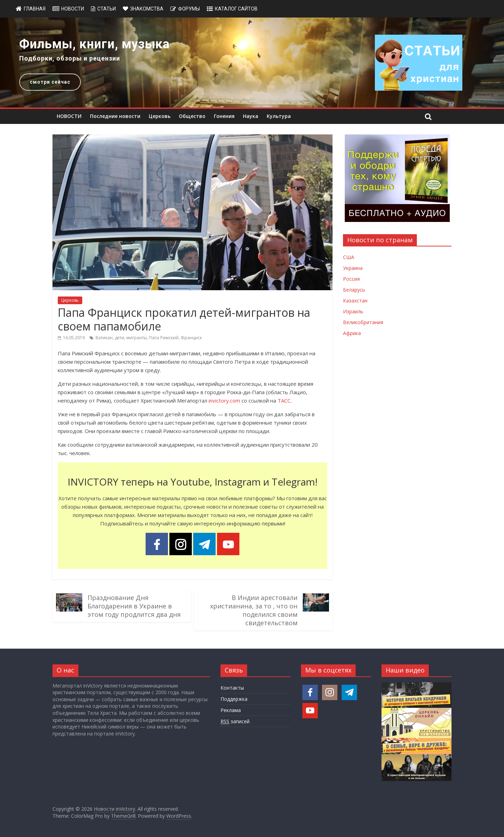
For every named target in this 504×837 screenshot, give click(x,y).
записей (235, 721)
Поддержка (234, 699)
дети (120, 338)
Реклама (231, 710)
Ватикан (104, 338)
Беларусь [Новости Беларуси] (354, 290)
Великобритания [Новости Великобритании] (363, 322)
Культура (279, 116)
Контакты (232, 688)
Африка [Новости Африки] (352, 333)
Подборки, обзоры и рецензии (70, 58)
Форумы (189, 9)
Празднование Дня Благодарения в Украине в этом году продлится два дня (134, 606)
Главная (35, 9)
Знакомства (147, 9)
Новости (73, 9)
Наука (251, 116)
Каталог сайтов (236, 9)
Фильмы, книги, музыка (94, 44)
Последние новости (115, 116)
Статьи (107, 9)
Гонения (224, 116)
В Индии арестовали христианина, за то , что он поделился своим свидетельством (254, 610)
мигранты (137, 338)
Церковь (160, 116)
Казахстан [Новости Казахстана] (355, 301)
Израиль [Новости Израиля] (353, 311)
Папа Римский (164, 338)
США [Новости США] (349, 257)
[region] (252, 62)
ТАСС (284, 400)
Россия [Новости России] (351, 279)
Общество (192, 116)
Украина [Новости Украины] (353, 268)
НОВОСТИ (69, 116)
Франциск (191, 338)
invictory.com (224, 400)
